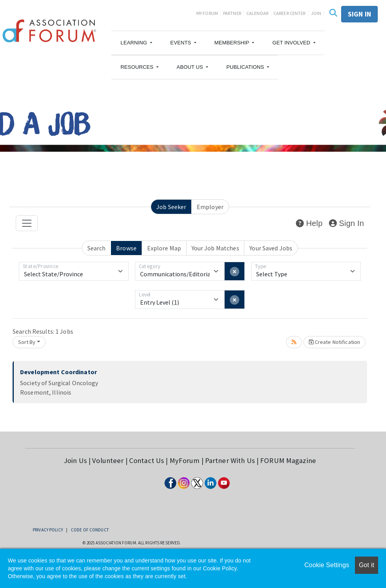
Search (97, 248)
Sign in (359, 14)
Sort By (27, 342)
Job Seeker (171, 207)
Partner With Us (230, 460)
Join (316, 13)
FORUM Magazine (288, 460)
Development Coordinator (58, 372)
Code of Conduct (90, 530)
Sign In (346, 223)
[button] (136, 43)
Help (309, 223)
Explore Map (164, 248)
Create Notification (335, 342)
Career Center (290, 13)
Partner (232, 13)
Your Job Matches (215, 248)
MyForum (185, 460)
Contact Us (147, 460)
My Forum (207, 13)
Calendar (257, 13)
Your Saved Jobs (271, 248)
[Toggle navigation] (27, 223)
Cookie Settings (327, 565)
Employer (210, 207)
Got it (367, 565)
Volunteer (108, 460)
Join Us (75, 460)
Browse (126, 248)
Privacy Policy (48, 530)
